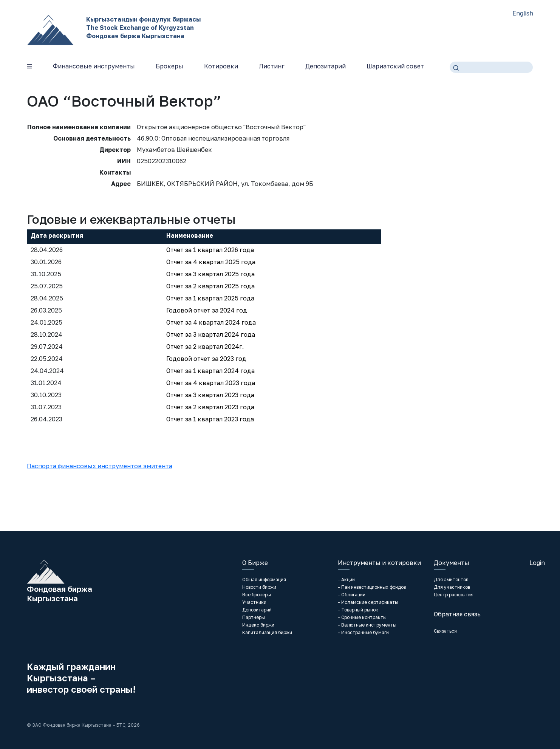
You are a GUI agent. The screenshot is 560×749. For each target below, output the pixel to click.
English (523, 13)
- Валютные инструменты (367, 625)
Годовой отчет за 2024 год (207, 310)
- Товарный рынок (358, 610)
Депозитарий (326, 66)
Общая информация (264, 580)
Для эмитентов (451, 580)
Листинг (272, 66)
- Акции (346, 580)
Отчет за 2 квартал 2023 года (210, 407)
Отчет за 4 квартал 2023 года (211, 383)
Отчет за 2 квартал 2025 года (210, 286)
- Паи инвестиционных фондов (372, 587)
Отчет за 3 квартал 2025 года (210, 274)
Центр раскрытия (454, 595)
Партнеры (254, 617)
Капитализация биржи (267, 632)
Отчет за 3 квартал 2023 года (210, 395)
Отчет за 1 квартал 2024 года (210, 371)
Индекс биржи (258, 625)
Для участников (452, 587)
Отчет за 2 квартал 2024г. (205, 347)
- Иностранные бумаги (363, 632)
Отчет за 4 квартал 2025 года (211, 262)
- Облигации (352, 595)
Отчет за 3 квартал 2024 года (211, 334)
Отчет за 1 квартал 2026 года (210, 250)
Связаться (445, 631)
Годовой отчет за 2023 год (206, 359)
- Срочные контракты (362, 617)
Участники (254, 602)
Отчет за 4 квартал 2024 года (211, 322)
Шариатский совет (395, 66)
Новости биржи (259, 587)
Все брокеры (257, 595)
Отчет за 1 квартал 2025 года (210, 298)
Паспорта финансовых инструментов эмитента (100, 466)
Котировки (221, 66)
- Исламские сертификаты (368, 602)
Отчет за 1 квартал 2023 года (210, 419)
